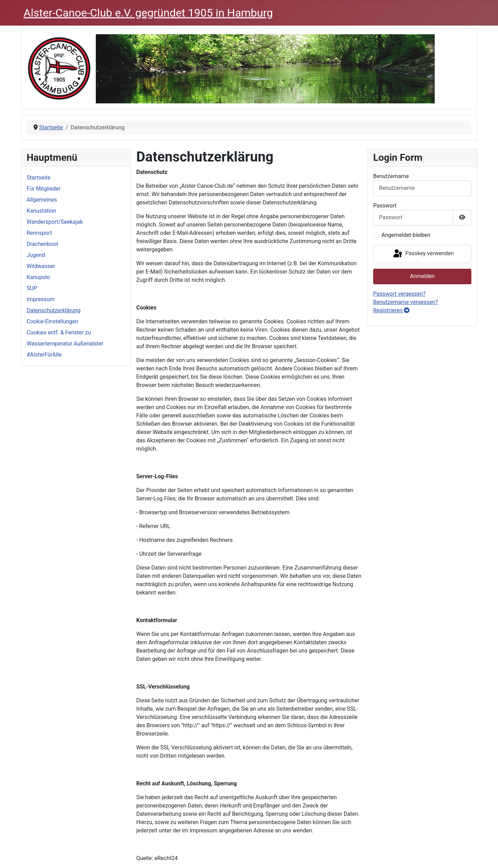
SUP (32, 288)
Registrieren (391, 310)
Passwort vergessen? (399, 294)
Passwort (385, 206)
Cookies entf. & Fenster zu (59, 333)
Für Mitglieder (44, 189)
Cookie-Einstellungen (52, 321)
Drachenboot (42, 244)
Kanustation (41, 211)
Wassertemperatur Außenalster (65, 344)
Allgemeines (42, 200)
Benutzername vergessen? (405, 302)
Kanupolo (38, 277)
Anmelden (422, 276)
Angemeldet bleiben (406, 235)
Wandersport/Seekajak (55, 222)
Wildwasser (41, 266)
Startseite (39, 178)
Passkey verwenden (423, 254)
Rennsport (39, 233)
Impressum (41, 299)
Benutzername (391, 176)
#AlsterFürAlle (44, 355)
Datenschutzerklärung (54, 310)
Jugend (36, 255)
